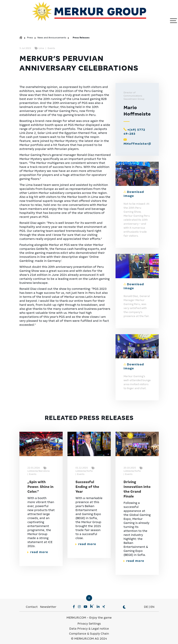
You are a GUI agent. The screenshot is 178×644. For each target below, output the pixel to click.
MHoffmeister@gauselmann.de (150, 140)
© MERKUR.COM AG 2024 (89, 635)
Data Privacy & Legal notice (89, 625)
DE (146, 603)
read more (38, 548)
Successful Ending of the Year (87, 483)
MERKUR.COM (76, 614)
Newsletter (48, 603)
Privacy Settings (89, 620)
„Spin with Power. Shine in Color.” (40, 483)
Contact (32, 603)
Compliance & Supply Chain (89, 630)
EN (152, 603)
